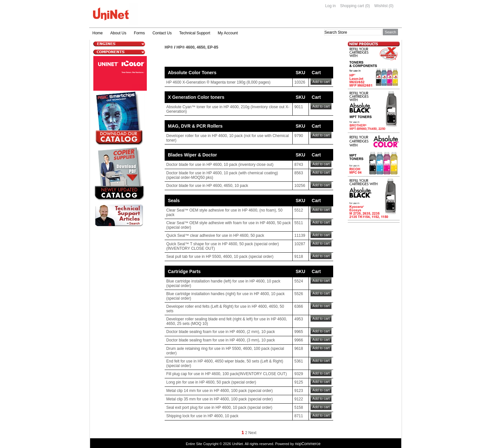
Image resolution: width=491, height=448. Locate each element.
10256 (300, 186)
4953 (299, 319)
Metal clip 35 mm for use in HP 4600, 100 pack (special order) (220, 399)
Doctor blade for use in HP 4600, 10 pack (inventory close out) (220, 165)
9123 (299, 391)
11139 (300, 235)
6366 (299, 306)
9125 (299, 382)
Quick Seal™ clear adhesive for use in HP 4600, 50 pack (215, 235)
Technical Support (195, 33)
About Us (118, 33)
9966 (299, 340)
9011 (299, 107)
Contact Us (162, 33)
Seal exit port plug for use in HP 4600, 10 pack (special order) (219, 408)
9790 (299, 136)
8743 (299, 165)
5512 (299, 210)
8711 (299, 416)
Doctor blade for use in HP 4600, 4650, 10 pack (207, 186)
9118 (299, 257)
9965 (299, 332)
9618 (299, 349)
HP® (169, 47)
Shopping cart (352, 6)
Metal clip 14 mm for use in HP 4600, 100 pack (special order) (220, 391)
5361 (299, 361)
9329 (299, 374)
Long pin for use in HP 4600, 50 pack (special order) (211, 382)
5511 (299, 223)
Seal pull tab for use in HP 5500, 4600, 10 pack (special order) (220, 257)
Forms (139, 33)
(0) (368, 6)
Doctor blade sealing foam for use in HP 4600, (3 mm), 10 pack (221, 340)
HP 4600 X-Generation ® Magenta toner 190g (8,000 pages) (218, 82)
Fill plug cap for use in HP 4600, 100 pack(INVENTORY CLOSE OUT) (227, 374)
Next (252, 433)
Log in (330, 6)
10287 (300, 244)
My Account (228, 33)
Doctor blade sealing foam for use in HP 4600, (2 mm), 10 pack (221, 332)
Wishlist (381, 6)
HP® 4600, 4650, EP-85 (198, 47)
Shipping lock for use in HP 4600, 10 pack (202, 416)
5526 (299, 294)
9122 (299, 399)
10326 (300, 82)
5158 (299, 408)
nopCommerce (308, 444)
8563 (299, 173)
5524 (299, 281)
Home (98, 33)
